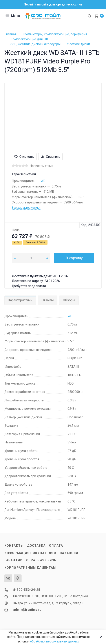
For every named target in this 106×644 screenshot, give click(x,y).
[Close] (100, 637)
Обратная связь (41, 560)
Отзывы (48, 300)
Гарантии (14, 560)
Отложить (24, 157)
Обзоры (69, 300)
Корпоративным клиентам (30, 568)
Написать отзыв (42, 166)
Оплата (56, 546)
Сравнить (50, 157)
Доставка (36, 546)
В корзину (74, 258)
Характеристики (20, 300)
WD (43, 181)
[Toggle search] (90, 16)
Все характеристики (26, 208)
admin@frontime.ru (27, 610)
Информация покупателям (30, 553)
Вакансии (69, 553)
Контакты (14, 546)
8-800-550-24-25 (27, 590)
